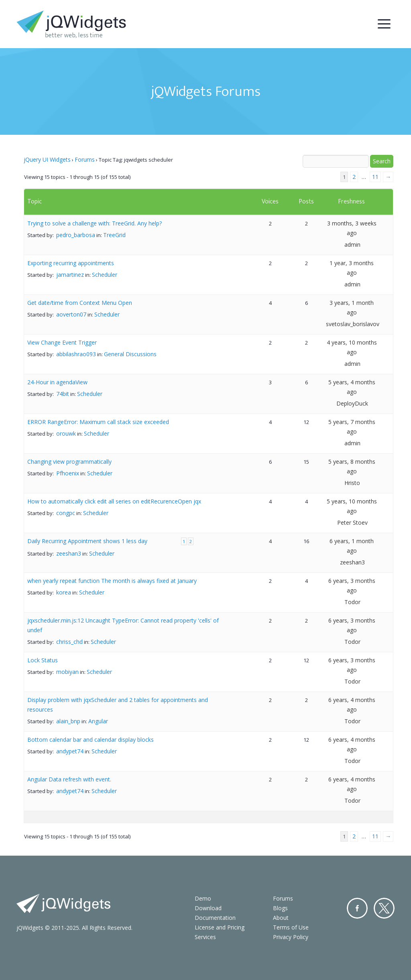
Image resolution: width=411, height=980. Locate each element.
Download (208, 908)
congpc (66, 513)
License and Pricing (220, 927)
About (281, 918)
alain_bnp (68, 721)
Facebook (357, 908)
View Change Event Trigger (62, 342)
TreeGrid (114, 235)
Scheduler (105, 275)
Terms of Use (291, 927)
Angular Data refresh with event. (69, 779)
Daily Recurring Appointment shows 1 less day (87, 541)
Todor (352, 602)
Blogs (280, 908)
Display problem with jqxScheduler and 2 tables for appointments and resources (118, 705)
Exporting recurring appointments (71, 263)
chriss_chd (69, 642)
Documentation (215, 918)
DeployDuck (352, 403)
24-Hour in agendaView (57, 382)
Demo (203, 898)
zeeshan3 (69, 553)
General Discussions (130, 354)
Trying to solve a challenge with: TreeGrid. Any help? (95, 223)
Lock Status (43, 660)
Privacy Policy (291, 937)
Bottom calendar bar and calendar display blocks (91, 740)
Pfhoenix (68, 473)
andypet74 (70, 751)
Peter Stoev (352, 522)
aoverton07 (71, 314)
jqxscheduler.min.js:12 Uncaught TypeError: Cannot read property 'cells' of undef (123, 625)
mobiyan (67, 672)
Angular (98, 721)
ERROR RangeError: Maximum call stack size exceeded (98, 422)
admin (352, 244)
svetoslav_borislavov (353, 324)
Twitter (384, 908)
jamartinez (70, 275)
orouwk (66, 433)
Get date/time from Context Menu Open (80, 303)
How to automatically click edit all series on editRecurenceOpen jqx (114, 501)
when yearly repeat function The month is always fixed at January (112, 581)
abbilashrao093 (76, 354)
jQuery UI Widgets (47, 159)
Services (205, 937)
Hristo (352, 483)
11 (375, 177)
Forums (85, 159)
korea (64, 592)
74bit (63, 394)
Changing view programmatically (69, 462)
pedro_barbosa (76, 235)
